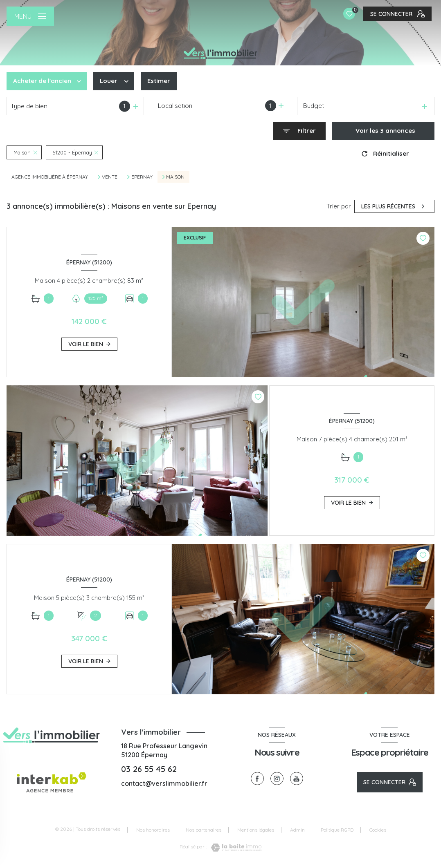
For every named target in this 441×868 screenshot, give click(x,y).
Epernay (142, 177)
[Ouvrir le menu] (30, 16)
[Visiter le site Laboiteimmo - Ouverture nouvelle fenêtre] (234, 848)
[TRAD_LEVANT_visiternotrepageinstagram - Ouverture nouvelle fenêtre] (277, 779)
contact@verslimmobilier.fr (164, 783)
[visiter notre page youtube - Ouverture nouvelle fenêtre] (297, 779)
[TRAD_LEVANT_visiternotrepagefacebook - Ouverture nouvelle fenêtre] (257, 779)
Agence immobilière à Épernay (50, 177)
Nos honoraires (153, 830)
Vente (110, 177)
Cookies (378, 830)
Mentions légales (256, 830)
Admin (297, 830)
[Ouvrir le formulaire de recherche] (299, 131)
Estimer (159, 81)
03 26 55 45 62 (149, 769)
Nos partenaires (204, 830)
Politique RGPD (337, 830)
